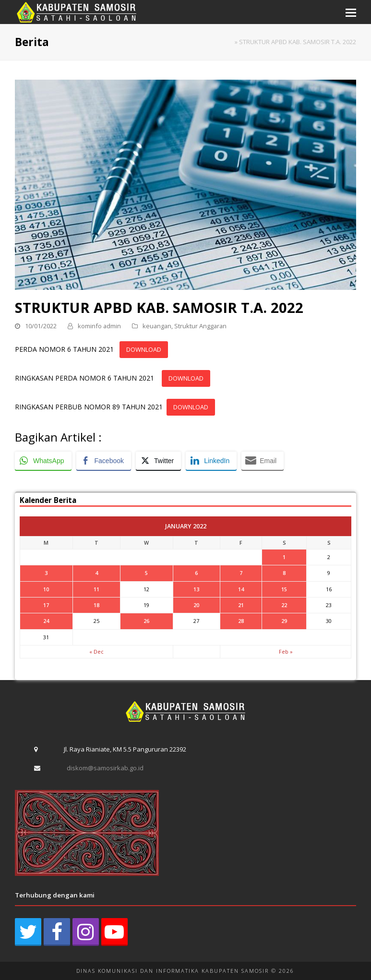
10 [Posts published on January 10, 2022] (46, 589)
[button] (351, 12)
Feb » (286, 651)
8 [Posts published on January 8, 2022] (284, 573)
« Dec (96, 651)
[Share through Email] (263, 461)
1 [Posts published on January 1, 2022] (284, 557)
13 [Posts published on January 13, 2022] (196, 589)
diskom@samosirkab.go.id (105, 768)
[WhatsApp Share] (43, 461)
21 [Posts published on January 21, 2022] (241, 605)
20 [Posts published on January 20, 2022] (196, 605)
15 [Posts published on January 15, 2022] (284, 589)
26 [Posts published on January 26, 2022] (146, 621)
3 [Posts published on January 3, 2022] (46, 573)
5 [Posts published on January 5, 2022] (146, 573)
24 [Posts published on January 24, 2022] (46, 621)
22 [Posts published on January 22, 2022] (284, 605)
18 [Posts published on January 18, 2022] (96, 605)
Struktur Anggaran (200, 326)
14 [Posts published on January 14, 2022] (241, 589)
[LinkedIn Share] (211, 461)
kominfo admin (99, 326)
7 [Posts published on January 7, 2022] (241, 573)
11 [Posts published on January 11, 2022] (96, 589)
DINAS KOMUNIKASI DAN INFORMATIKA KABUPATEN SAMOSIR (173, 971)
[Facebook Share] (104, 461)
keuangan (157, 326)
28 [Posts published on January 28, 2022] (241, 621)
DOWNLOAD (144, 349)
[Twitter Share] (158, 461)
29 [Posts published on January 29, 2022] (284, 621)
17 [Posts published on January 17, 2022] (46, 605)
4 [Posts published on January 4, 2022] (96, 573)
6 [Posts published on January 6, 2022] (196, 573)
